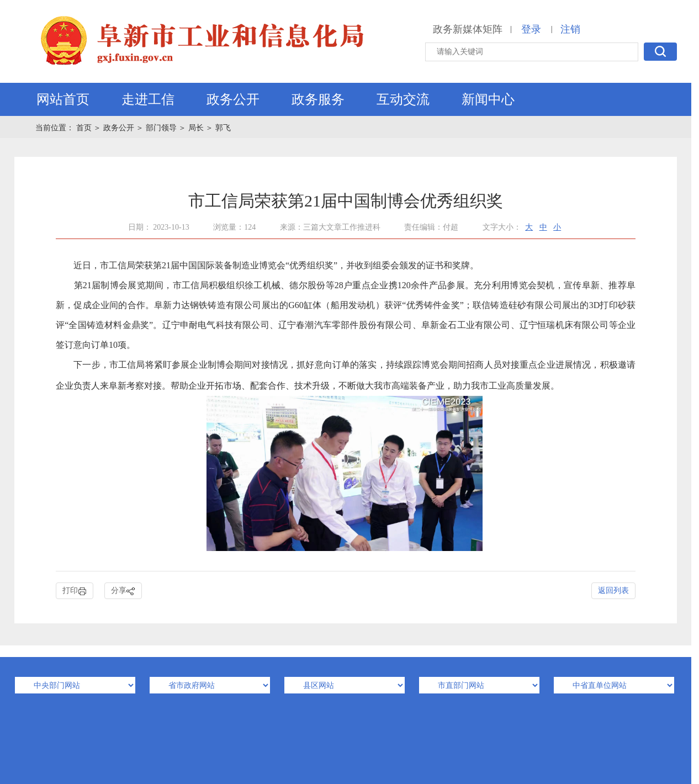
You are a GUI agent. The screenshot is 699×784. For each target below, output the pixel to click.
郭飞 (223, 128)
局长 (196, 128)
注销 (570, 29)
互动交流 (403, 99)
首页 (85, 128)
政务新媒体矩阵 (468, 29)
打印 (75, 591)
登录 (531, 29)
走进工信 (148, 99)
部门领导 (161, 128)
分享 (123, 591)
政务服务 (318, 99)
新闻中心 (488, 99)
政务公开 (233, 99)
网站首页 (63, 99)
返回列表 (613, 590)
